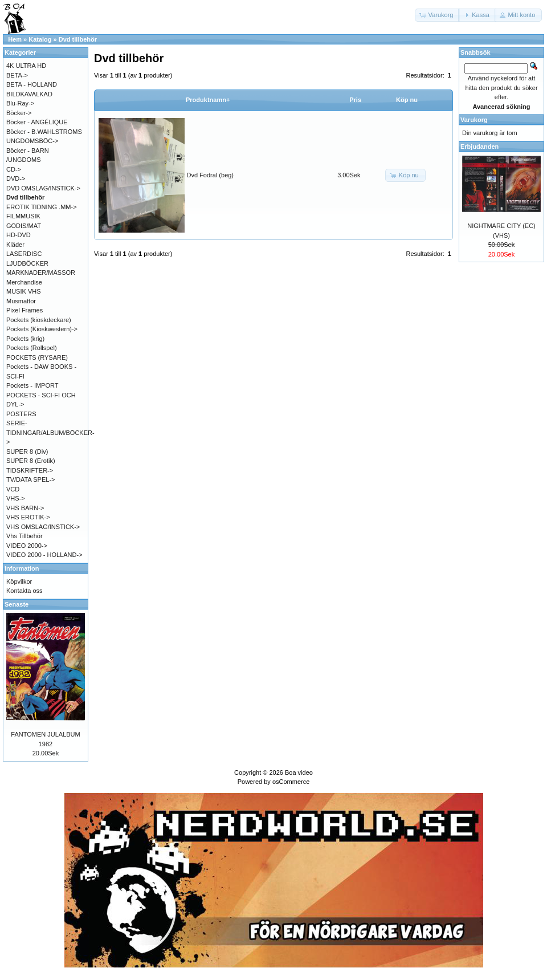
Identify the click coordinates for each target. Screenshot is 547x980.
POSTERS (21, 414)
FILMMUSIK (23, 216)
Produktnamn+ (208, 100)
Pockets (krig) (25, 339)
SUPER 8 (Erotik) (31, 461)
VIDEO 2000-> (27, 546)
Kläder (15, 245)
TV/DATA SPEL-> (30, 479)
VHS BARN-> (25, 508)
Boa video (299, 772)
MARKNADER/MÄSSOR (41, 273)
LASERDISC (24, 254)
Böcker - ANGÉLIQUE (37, 122)
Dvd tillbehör (78, 39)
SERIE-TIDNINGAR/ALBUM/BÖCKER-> (50, 432)
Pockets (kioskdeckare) (39, 320)
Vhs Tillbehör (25, 536)
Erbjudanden (479, 147)
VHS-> (16, 498)
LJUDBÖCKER (27, 263)
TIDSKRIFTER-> (30, 470)
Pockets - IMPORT (32, 385)
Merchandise (24, 282)
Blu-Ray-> (20, 103)
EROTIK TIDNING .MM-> (42, 207)
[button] (438, 15)
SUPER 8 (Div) (27, 452)
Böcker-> (19, 113)
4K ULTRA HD (26, 66)
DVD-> (16, 178)
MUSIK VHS (24, 291)
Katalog (40, 39)
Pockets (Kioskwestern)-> (42, 329)
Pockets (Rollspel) (32, 348)
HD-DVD (19, 235)
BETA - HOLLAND (32, 84)
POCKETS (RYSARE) (37, 357)
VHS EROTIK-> (28, 517)
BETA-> (17, 75)
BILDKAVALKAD (29, 94)
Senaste (17, 604)
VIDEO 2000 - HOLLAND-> (44, 555)
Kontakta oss (25, 591)
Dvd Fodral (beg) (211, 175)
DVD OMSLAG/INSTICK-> (43, 188)
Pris (355, 100)
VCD (13, 489)
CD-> (14, 169)
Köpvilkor (19, 582)
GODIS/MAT (24, 226)
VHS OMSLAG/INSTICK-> (43, 527)
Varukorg (474, 120)
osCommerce (291, 782)
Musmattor (21, 301)
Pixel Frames (25, 310)
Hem (15, 39)
